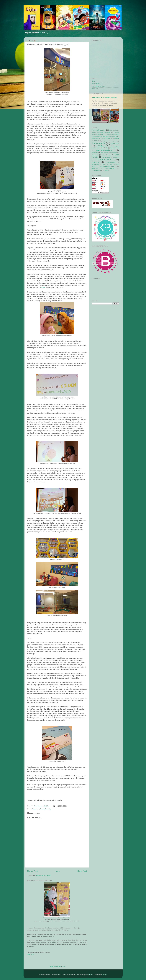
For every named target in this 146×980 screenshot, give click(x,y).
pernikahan (116, 157)
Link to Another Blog (98, 86)
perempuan (106, 157)
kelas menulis (104, 153)
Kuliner (103, 155)
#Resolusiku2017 (96, 138)
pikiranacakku (104, 160)
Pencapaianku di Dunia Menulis (104, 97)
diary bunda (105, 141)
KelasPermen (113, 153)
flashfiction (115, 144)
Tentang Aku (96, 84)
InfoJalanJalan (115, 148)
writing (106, 171)
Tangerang (95, 168)
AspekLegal (107, 138)
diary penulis (114, 141)
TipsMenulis (96, 170)
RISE (43, 288)
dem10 (91, 975)
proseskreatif (111, 162)
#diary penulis (113, 130)
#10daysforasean (98, 130)
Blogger (105, 975)
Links (64, 966)
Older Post (82, 871)
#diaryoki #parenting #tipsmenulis (101, 132)
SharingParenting (46, 809)
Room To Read (107, 164)
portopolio (95, 162)
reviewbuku (95, 164)
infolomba (95, 153)
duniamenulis (98, 143)
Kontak (51, 966)
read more (31, 954)
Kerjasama (36, 809)
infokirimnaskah (104, 150)
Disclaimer (58, 966)
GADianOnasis (101, 146)
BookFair (116, 138)
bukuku (97, 141)
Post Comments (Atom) (43, 875)
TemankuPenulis (110, 168)
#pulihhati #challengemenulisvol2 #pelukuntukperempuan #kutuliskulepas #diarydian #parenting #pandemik (105, 134)
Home (58, 871)
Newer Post (32, 871)
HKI (107, 148)
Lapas (110, 155)
